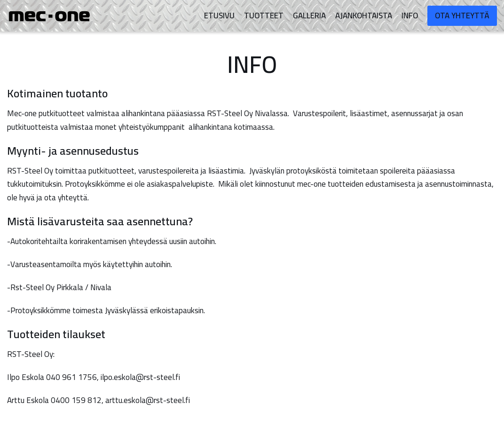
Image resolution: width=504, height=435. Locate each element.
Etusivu (219, 16)
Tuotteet (264, 16)
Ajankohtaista (364, 16)
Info (410, 16)
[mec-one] (52, 16)
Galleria (309, 16)
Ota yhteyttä (462, 16)
